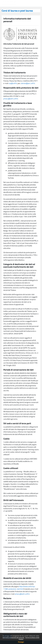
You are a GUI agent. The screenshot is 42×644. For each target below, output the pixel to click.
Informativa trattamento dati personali (14, 637)
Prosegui (21, 642)
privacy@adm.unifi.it (11, 99)
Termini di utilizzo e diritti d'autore (29, 638)
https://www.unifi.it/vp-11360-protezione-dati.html (19, 588)
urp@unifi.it (13, 83)
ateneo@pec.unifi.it (28, 83)
